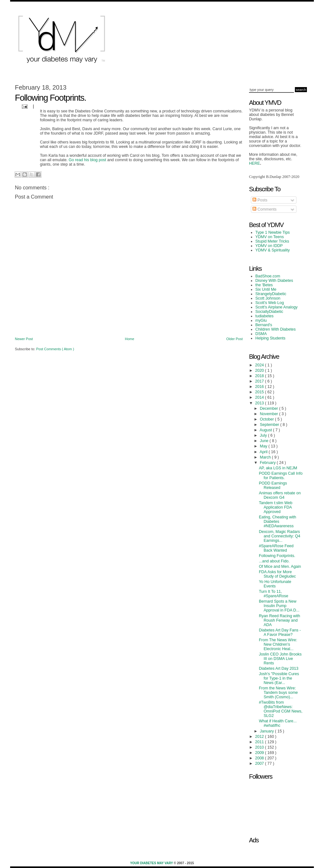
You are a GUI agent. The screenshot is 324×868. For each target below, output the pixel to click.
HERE (255, 163)
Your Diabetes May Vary (152, 863)
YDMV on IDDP (269, 246)
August (266, 430)
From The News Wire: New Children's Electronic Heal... (278, 644)
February (268, 463)
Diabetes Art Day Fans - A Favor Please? (280, 632)
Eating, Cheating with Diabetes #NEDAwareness (277, 522)
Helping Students (270, 338)
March (266, 457)
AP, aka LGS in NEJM (278, 468)
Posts (260, 200)
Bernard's (264, 325)
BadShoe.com (268, 276)
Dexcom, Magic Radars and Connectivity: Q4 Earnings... (280, 536)
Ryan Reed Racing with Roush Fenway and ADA (279, 620)
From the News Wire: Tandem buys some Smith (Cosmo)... (278, 693)
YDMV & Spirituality (273, 250)
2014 (260, 397)
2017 (260, 381)
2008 (260, 758)
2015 (260, 392)
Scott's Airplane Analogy (276, 307)
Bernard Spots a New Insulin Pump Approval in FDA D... (279, 606)
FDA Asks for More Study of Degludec (277, 574)
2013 (260, 403)
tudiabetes (265, 316)
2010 (260, 747)
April (264, 452)
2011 (260, 742)
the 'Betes (264, 285)
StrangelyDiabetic (271, 294)
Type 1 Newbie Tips (273, 232)
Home (130, 339)
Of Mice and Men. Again (280, 567)
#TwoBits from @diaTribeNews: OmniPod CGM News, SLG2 (281, 709)
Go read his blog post (87, 160)
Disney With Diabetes (274, 281)
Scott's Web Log (270, 303)
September (270, 425)
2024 (260, 365)
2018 (260, 376)
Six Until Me (266, 289)
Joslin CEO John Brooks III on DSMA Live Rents (280, 659)
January (267, 731)
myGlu (261, 320)
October (267, 419)
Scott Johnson (268, 298)
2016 (260, 387)
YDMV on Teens (270, 237)
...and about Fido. (274, 561)
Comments (265, 209)
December (269, 409)
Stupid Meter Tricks (272, 241)
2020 (260, 371)
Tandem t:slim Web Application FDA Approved (276, 507)
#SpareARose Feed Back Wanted (276, 548)
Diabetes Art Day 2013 (279, 668)
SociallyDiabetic (269, 312)
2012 (260, 737)
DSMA (261, 334)
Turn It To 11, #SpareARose (274, 594)
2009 (260, 753)
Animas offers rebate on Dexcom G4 (280, 495)
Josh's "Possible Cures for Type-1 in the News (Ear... (279, 678)
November (269, 414)
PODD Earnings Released (273, 485)
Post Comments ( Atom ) (55, 349)
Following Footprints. (277, 556)
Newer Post (24, 339)
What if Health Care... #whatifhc (278, 723)
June (265, 441)
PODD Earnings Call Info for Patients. (281, 476)
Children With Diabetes (276, 329)
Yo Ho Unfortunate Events (275, 584)
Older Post (234, 339)
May (264, 446)
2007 (260, 763)
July (264, 435)
